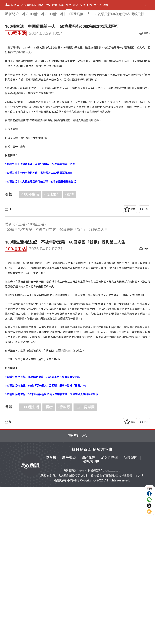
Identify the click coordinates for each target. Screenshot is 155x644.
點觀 (62, 5)
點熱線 (51, 615)
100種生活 (16, 33)
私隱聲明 (131, 615)
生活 (69, 5)
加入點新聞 (110, 615)
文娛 (82, 5)
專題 (106, 5)
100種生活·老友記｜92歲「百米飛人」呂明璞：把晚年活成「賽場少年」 (46, 542)
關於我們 (88, 615)
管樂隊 (65, 564)
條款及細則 (92, 619)
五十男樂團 (86, 564)
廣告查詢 (69, 615)
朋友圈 (98, 5)
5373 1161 (83, 628)
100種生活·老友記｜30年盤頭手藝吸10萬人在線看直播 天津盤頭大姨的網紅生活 (52, 551)
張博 (70, 273)
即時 (41, 5)
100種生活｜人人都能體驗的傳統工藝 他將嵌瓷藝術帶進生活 (41, 260)
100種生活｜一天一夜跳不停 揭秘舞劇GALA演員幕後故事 (39, 251)
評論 (55, 5)
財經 (76, 5)
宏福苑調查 (30, 5)
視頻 (48, 5)
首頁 (17, 5)
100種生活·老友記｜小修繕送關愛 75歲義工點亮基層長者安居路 (42, 534)
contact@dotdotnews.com (111, 628)
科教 (89, 5)
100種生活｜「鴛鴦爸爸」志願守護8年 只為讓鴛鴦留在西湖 (40, 242)
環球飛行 (53, 273)
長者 (49, 564)
